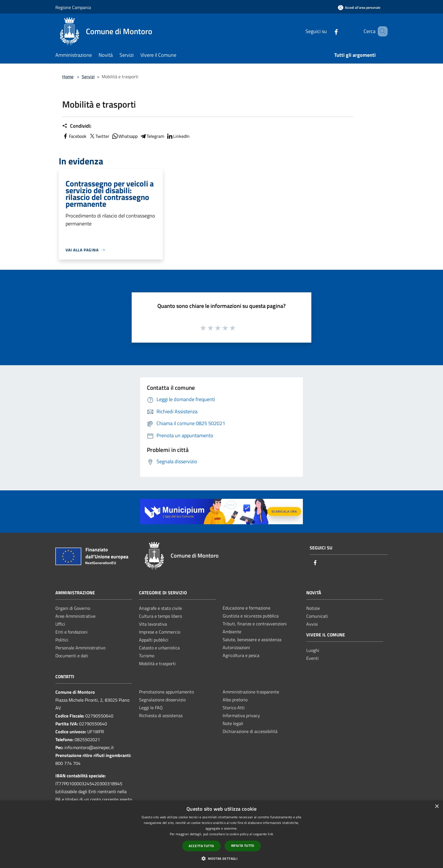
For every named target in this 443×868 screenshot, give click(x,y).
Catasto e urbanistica (159, 648)
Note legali (233, 723)
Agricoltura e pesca (241, 655)
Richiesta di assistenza (161, 715)
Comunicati (317, 616)
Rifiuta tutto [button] (243, 846)
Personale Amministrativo (80, 648)
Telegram (152, 136)
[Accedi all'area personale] (359, 7)
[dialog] (221, 834)
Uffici (60, 624)
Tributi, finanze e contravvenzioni (255, 624)
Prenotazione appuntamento (166, 692)
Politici (62, 640)
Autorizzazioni (236, 647)
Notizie (313, 608)
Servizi (88, 77)
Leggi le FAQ (151, 708)
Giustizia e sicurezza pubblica (251, 616)
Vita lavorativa (153, 624)
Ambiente (232, 632)
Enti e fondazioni (71, 632)
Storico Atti (234, 708)
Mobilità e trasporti (157, 663)
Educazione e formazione (247, 608)
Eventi (312, 658)
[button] (221, 858)
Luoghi (313, 650)
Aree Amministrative (75, 616)
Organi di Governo (73, 608)
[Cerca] (381, 31)
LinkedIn (178, 136)
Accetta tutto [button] (201, 846)
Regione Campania (73, 7)
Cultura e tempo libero (160, 616)
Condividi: (77, 126)
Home (68, 77)
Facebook (74, 136)
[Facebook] (328, 31)
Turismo (147, 656)
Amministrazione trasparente (251, 692)
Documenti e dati (72, 656)
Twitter (99, 136)
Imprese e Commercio (160, 632)
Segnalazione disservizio (162, 700)
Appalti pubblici (154, 640)
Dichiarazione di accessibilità (250, 731)
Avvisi (312, 624)
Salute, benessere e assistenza (252, 639)
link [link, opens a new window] (271, 834)
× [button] (437, 807)
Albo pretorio (235, 700)
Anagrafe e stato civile (160, 608)
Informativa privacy (241, 715)
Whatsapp (125, 136)
